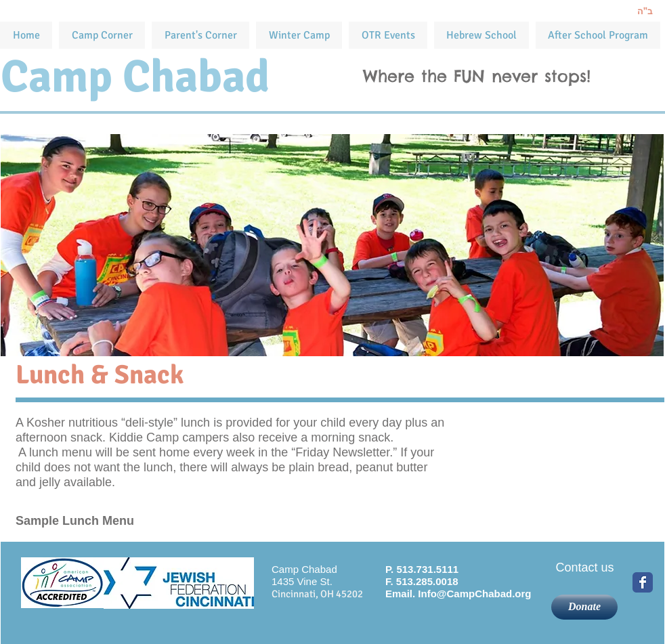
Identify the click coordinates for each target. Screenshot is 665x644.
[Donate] (584, 607)
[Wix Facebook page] (643, 582)
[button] (388, 35)
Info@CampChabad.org (474, 594)
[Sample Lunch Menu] (114, 521)
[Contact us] (585, 568)
